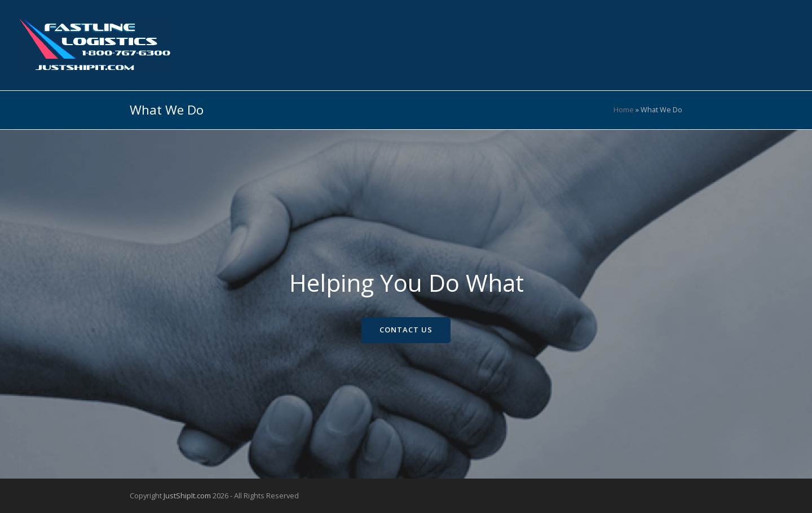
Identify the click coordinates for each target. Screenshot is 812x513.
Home (624, 110)
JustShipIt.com (187, 496)
